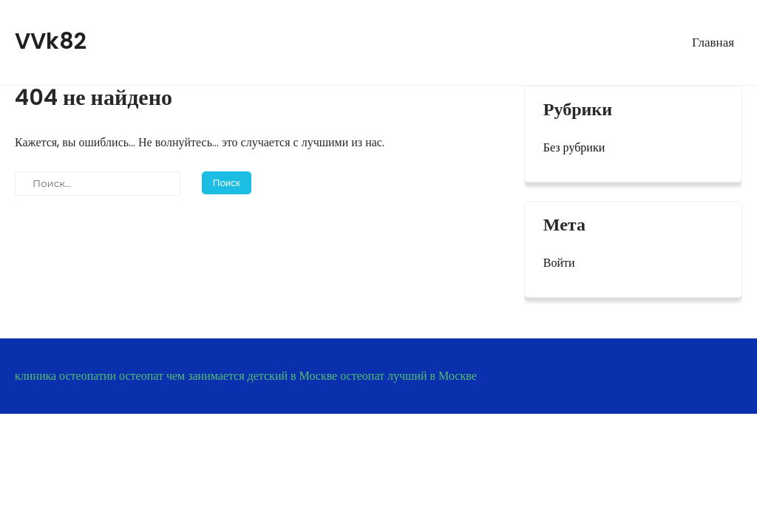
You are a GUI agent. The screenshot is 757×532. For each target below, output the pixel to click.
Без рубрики (574, 147)
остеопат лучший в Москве (408, 376)
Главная (713, 42)
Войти (559, 263)
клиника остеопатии (65, 376)
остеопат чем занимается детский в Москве (228, 376)
